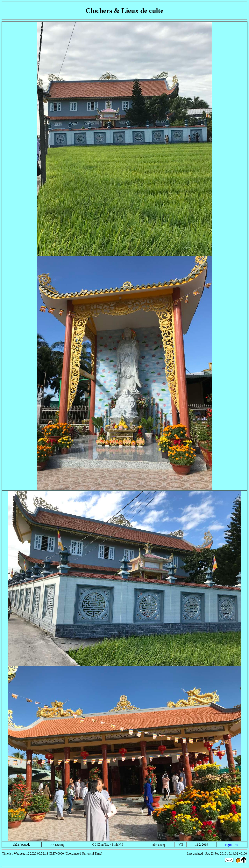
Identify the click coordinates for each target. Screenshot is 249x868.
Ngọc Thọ (232, 845)
